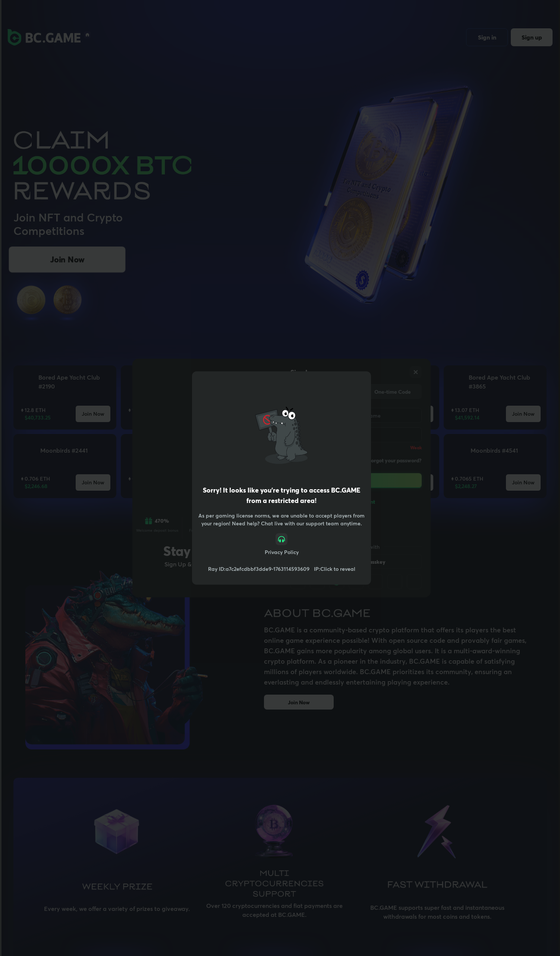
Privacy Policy (282, 552)
